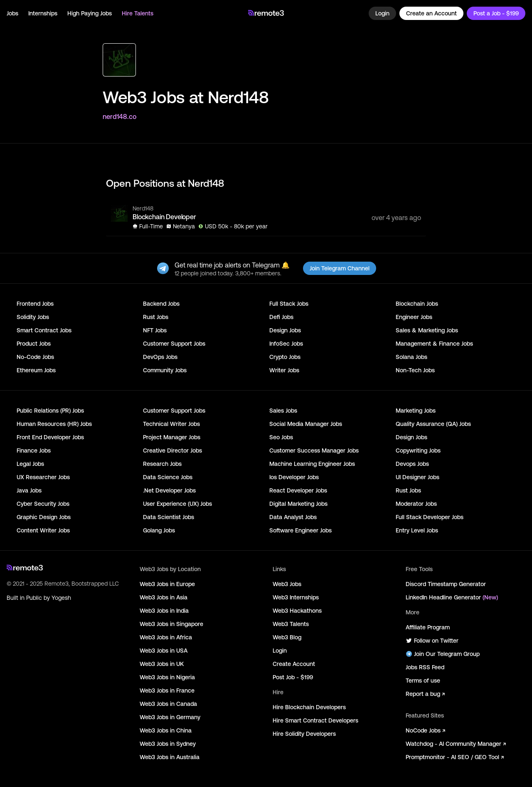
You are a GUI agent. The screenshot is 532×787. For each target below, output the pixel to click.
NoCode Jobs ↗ (425, 730)
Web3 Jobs (287, 584)
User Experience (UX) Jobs (177, 504)
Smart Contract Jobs (44, 330)
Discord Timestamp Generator (446, 584)
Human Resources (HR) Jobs (54, 424)
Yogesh (61, 598)
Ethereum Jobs (36, 370)
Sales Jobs (283, 411)
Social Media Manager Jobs (306, 424)
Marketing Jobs (416, 411)
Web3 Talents (291, 624)
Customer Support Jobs (174, 344)
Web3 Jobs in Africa (166, 637)
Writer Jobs (284, 370)
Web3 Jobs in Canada (168, 704)
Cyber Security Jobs (43, 504)
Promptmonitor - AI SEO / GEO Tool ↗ (455, 757)
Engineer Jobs (414, 317)
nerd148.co (119, 116)
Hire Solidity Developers (304, 734)
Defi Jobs (281, 317)
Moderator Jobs (416, 504)
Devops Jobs (412, 464)
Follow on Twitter (432, 641)
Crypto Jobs (285, 357)
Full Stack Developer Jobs (430, 517)
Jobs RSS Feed (425, 667)
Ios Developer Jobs (294, 477)
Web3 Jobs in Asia (164, 597)
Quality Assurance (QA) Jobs (433, 424)
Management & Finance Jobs (434, 344)
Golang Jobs (159, 530)
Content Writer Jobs (43, 530)
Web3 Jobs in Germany (170, 717)
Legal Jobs (30, 464)
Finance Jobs (34, 450)
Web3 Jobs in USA (164, 651)
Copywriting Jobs (418, 450)
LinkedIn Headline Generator (452, 597)
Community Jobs (165, 370)
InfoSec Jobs (286, 344)
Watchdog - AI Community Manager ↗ (456, 744)
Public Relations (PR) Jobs (50, 411)
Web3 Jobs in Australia (170, 757)
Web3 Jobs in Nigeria (167, 677)
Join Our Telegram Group (443, 654)
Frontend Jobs (35, 304)
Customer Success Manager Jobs (314, 450)
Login (382, 13)
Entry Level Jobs (417, 530)
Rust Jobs (156, 317)
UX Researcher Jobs (43, 477)
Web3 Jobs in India (164, 611)
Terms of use (423, 681)
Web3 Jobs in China (166, 730)
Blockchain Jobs (417, 304)
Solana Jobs (411, 357)
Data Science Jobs (168, 477)
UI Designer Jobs (417, 477)
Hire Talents (138, 13)
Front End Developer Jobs (50, 437)
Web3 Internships (296, 597)
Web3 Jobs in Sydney (168, 744)
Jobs (12, 13)
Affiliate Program (428, 627)
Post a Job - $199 (496, 13)
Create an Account (431, 13)
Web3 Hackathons (297, 611)
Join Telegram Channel (340, 268)
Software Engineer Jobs (300, 530)
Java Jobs (29, 490)
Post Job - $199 (293, 677)
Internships (43, 13)
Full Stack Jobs (289, 304)
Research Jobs (162, 464)
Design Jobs (285, 330)
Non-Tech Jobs (415, 370)
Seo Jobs (281, 437)
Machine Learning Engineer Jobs (312, 464)
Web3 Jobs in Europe (167, 584)
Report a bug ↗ (425, 694)
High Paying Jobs (90, 13)
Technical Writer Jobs (171, 424)
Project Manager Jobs (172, 437)
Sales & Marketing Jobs (427, 330)
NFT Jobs (155, 330)
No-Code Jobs (35, 357)
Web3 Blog (287, 637)
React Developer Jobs (298, 490)
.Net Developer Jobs (169, 490)
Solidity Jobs (33, 317)
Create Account (294, 664)
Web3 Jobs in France (167, 690)
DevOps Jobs (160, 357)
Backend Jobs (161, 304)
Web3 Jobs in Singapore (171, 624)
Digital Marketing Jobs (298, 504)
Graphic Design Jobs (44, 517)
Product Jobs (34, 344)
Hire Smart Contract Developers (315, 720)
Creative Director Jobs (172, 450)
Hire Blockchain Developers (309, 707)
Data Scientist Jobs (169, 517)
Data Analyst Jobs (293, 517)
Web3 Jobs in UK (162, 664)
